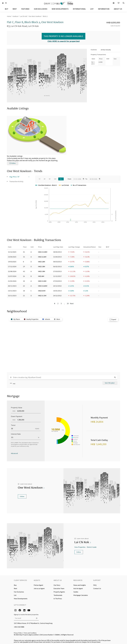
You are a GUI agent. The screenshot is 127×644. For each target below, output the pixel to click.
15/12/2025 (12, 251)
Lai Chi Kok (24, 16)
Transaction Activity (16, 180)
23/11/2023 (12, 290)
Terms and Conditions (30, 632)
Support (97, 579)
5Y (50, 178)
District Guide (92, 546)
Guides (76, 591)
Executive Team (59, 588)
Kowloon (15, 16)
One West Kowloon (35, 16)
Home (9, 16)
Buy (15, 584)
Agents (37, 579)
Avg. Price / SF (14, 176)
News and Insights (80, 584)
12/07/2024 (12, 275)
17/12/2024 (12, 265)
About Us (58, 579)
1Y (39, 178)
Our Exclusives (19, 591)
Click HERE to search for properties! (64, 40)
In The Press (58, 598)
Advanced (14, 452)
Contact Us (97, 588)
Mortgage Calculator (81, 594)
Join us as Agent (39, 588)
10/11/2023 (12, 295)
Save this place (110, 382)
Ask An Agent (78, 588)
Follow (22, 496)
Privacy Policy (18, 632)
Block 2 (45, 16)
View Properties (80, 546)
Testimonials (58, 594)
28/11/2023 (12, 285)
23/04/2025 (12, 256)
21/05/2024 (12, 280)
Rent (15, 588)
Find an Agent (38, 584)
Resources (78, 579)
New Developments (21, 598)
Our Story (57, 584)
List (15, 594)
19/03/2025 (12, 261)
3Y (45, 178)
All (61, 178)
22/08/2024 (12, 270)
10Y (55, 178)
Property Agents (59, 591)
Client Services (20, 579)
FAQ (95, 584)
